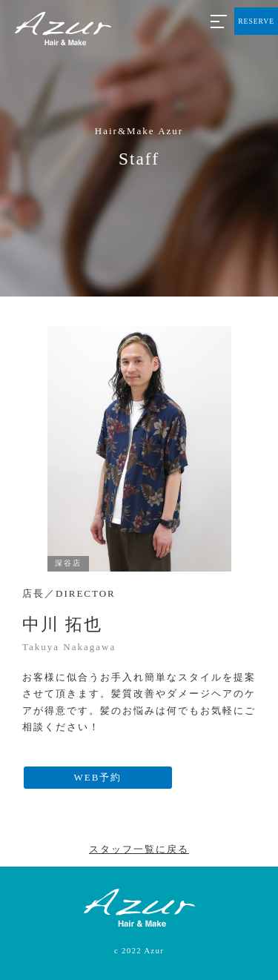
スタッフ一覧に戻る (139, 849)
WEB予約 (98, 777)
